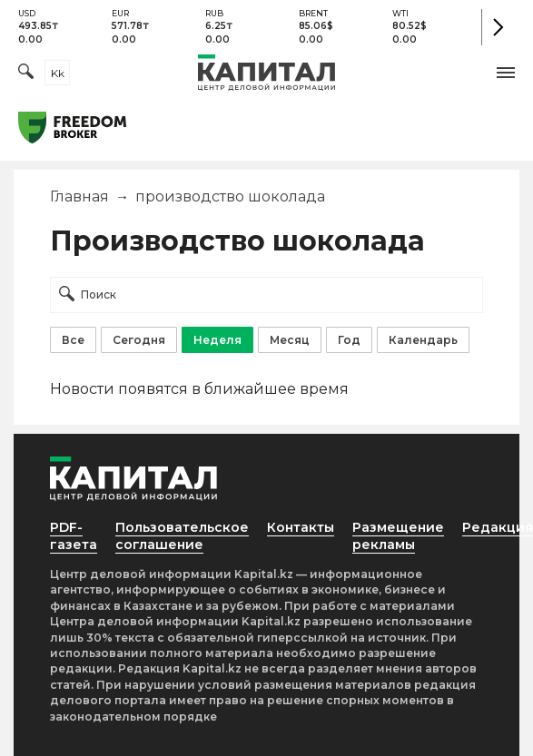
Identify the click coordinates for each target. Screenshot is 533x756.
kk (58, 73)
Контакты (301, 527)
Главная (79, 196)
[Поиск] (26, 73)
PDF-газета (74, 536)
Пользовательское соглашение (182, 536)
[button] (506, 73)
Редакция (498, 527)
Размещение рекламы (398, 536)
